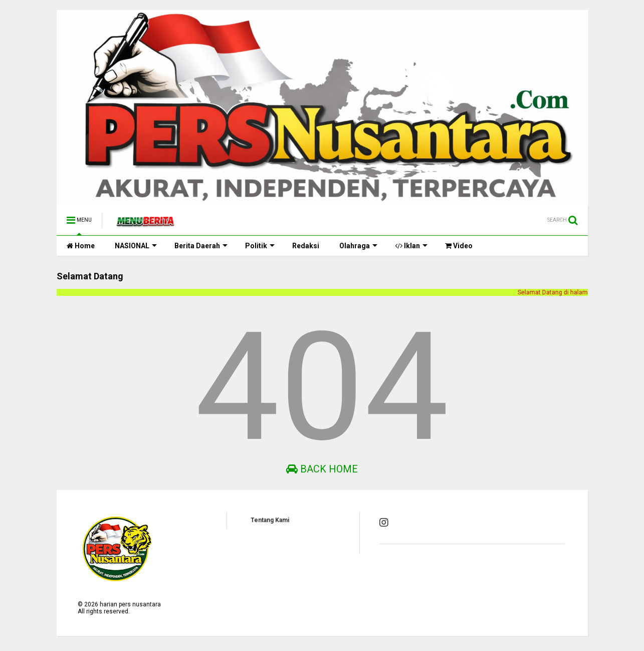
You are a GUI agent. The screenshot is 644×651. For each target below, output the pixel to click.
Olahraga (358, 246)
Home (81, 246)
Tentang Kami (270, 520)
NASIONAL (136, 246)
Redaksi (306, 246)
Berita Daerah (201, 246)
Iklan (411, 246)
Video (459, 246)
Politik (260, 246)
